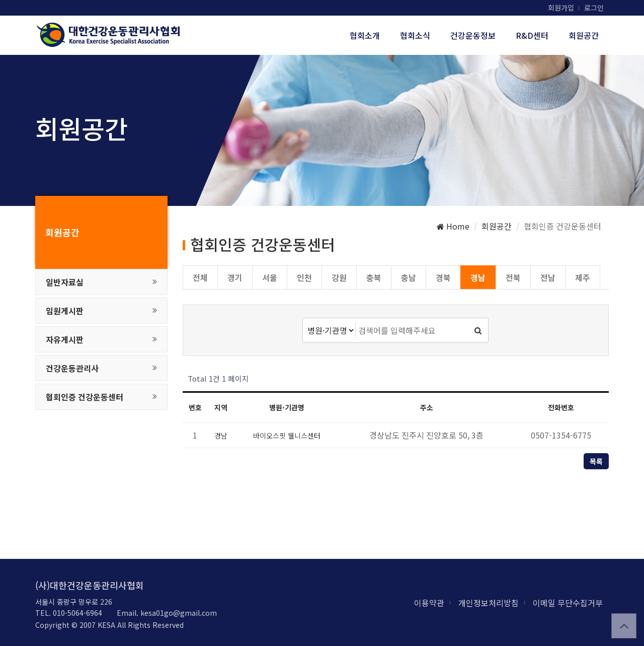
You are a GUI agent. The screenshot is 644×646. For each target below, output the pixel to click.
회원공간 (584, 35)
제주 (583, 277)
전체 (200, 277)
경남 (478, 277)
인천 (304, 277)
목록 (596, 461)
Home (453, 226)
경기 (235, 277)
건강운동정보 (473, 35)
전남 (548, 277)
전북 (513, 277)
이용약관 (429, 603)
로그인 (594, 8)
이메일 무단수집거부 (568, 603)
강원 (339, 277)
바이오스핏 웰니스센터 (287, 436)
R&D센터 (532, 35)
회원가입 (561, 8)
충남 (409, 277)
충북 (374, 277)
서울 (270, 277)
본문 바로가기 (0, 0)
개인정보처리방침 (489, 603)
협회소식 (415, 35)
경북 (443, 277)
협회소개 (365, 35)
